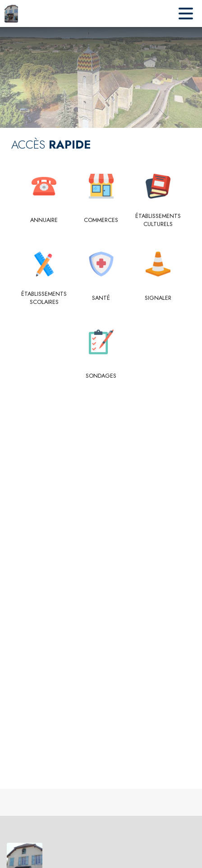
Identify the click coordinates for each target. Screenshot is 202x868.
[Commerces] (101, 220)
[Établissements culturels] (158, 220)
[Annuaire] (44, 220)
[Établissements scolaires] (44, 298)
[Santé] (101, 298)
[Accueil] (11, 14)
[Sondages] (101, 376)
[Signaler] (158, 298)
